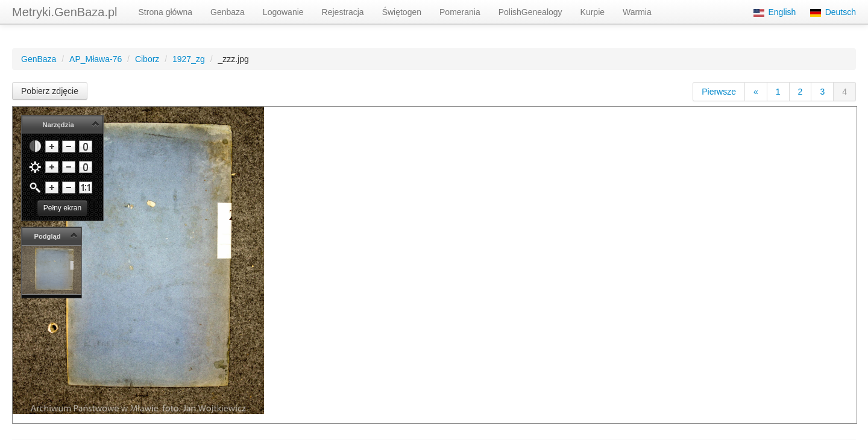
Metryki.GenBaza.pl (65, 12)
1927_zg (189, 59)
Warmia (637, 12)
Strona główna (166, 12)
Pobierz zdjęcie (50, 91)
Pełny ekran (62, 208)
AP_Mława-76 (96, 59)
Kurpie (593, 12)
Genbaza (228, 12)
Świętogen (402, 12)
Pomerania (460, 12)
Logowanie (283, 12)
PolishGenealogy (530, 12)
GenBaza (39, 59)
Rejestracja (343, 12)
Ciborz (147, 59)
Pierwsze (719, 92)
